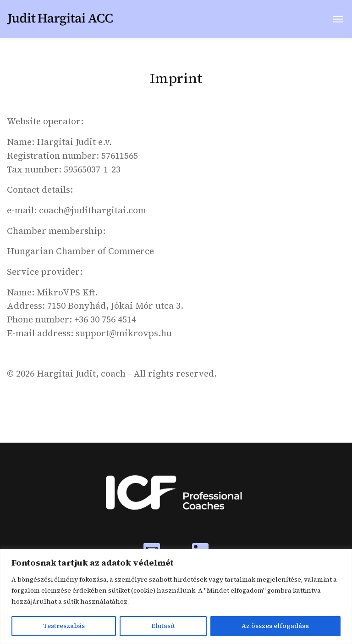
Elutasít (163, 626)
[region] (176, 597)
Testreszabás (64, 626)
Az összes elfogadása (275, 626)
